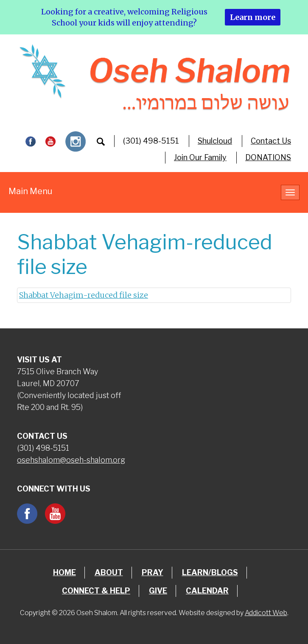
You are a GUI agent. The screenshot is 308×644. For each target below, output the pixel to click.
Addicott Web (266, 613)
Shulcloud (215, 141)
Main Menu (30, 191)
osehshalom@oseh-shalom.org (71, 460)
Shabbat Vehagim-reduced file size (84, 295)
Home (64, 572)
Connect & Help (96, 591)
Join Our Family (200, 157)
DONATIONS (268, 157)
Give (158, 591)
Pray (153, 572)
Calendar (207, 591)
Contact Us (271, 141)
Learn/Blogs (210, 572)
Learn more (253, 17)
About (109, 572)
